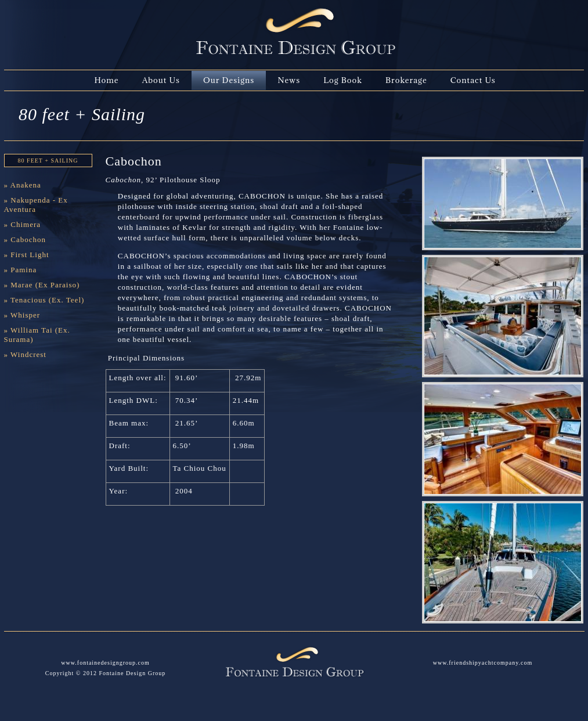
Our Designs (229, 80)
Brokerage (406, 80)
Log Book (343, 80)
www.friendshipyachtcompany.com (483, 663)
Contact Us (473, 80)
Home (107, 80)
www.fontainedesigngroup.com (105, 663)
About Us (161, 80)
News (289, 80)
